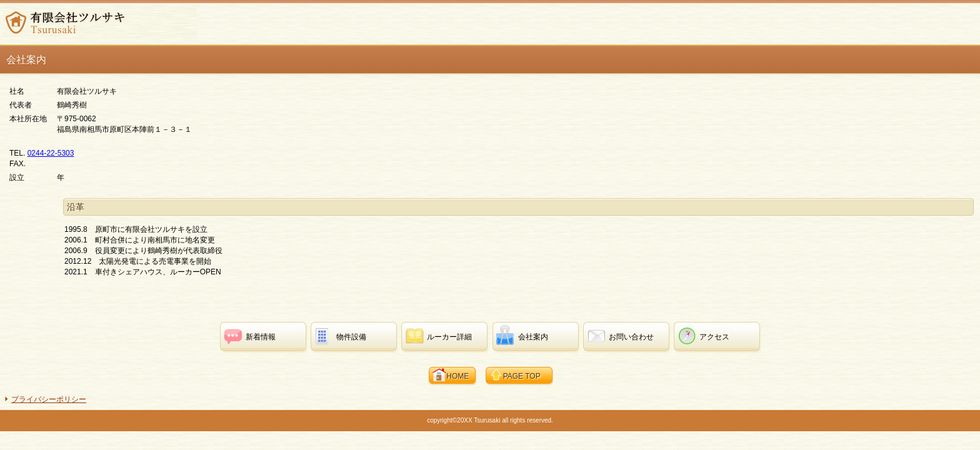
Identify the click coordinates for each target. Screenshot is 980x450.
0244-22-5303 (51, 153)
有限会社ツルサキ (100, 22)
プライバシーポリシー (49, 399)
